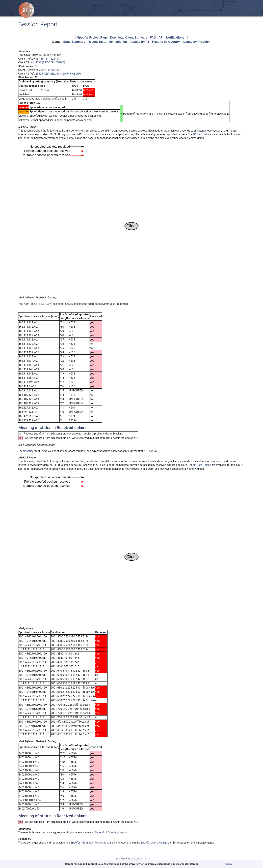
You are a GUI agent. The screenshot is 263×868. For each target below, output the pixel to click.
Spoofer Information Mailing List (90, 843)
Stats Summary (74, 42)
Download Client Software (129, 38)
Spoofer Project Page (92, 38)
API (161, 38)
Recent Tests (97, 42)
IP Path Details (202, 134)
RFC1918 (35, 90)
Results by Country (166, 42)
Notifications (175, 38)
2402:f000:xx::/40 (49, 70)
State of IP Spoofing (107, 832)
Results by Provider (196, 42)
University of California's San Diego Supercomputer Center (164, 864)
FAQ (153, 38)
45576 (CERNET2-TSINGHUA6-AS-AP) (58, 74)
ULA (46, 90)
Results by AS (140, 42)
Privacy (228, 864)
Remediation (118, 42)
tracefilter (29, 451)
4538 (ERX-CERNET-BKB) (50, 62)
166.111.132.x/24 (49, 59)
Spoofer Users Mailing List (157, 843)
